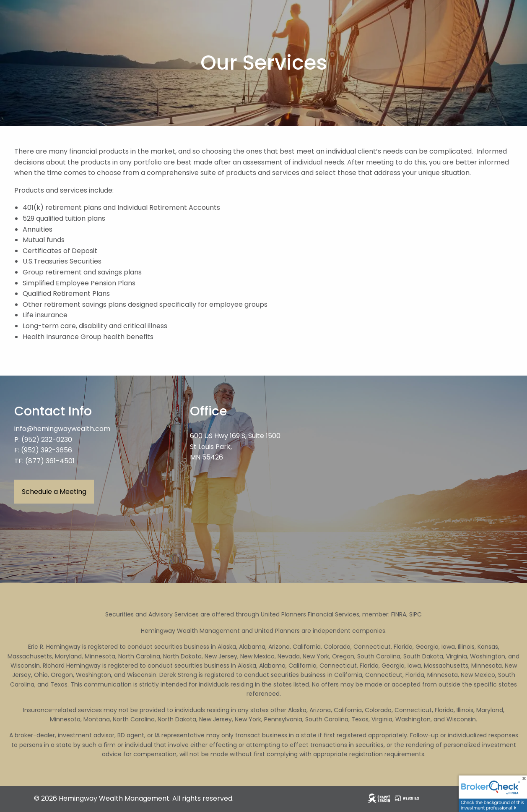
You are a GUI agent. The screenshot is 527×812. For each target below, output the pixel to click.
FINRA (399, 614)
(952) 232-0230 (47, 440)
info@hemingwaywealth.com (62, 429)
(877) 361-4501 (50, 461)
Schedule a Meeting (54, 492)
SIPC (415, 614)
